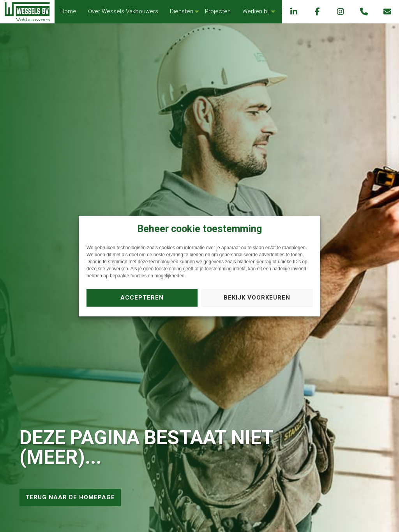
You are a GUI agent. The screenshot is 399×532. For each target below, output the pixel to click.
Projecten (218, 11)
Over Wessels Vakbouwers (123, 11)
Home (68, 11)
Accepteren (142, 298)
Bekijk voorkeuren (257, 298)
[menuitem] (68, 12)
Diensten (182, 11)
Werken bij (256, 11)
